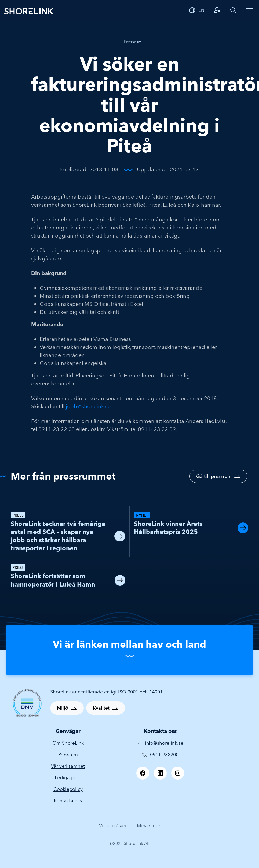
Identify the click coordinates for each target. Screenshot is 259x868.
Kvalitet (101, 708)
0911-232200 (164, 754)
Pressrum (133, 42)
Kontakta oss (68, 801)
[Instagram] (178, 773)
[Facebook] (143, 773)
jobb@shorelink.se (88, 406)
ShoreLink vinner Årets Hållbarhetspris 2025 (168, 528)
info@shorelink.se (164, 743)
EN (201, 10)
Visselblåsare (113, 826)
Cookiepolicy (68, 789)
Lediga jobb (68, 778)
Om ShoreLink (68, 743)
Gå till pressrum (214, 476)
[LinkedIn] (160, 773)
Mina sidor (149, 826)
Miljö (63, 708)
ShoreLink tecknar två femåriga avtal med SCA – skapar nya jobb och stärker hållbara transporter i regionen (58, 536)
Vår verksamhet (68, 766)
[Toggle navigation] (249, 10)
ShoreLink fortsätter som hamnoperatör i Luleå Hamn (53, 580)
